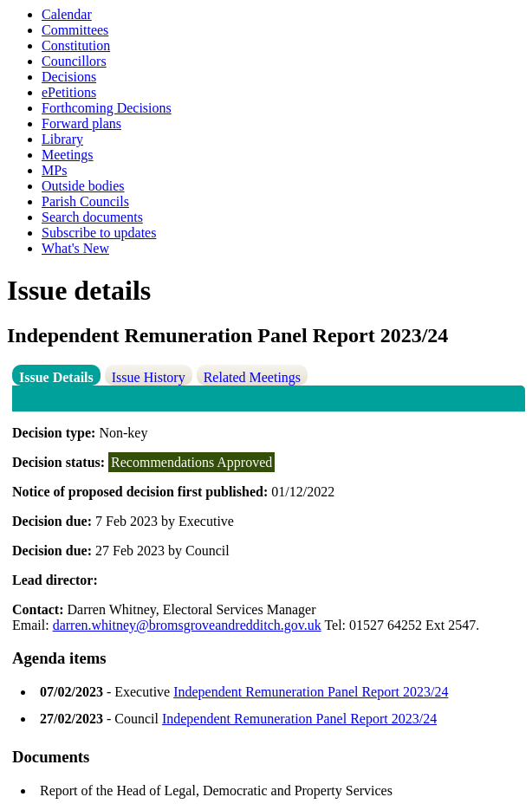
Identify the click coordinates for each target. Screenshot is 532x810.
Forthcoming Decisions (107, 108)
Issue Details (56, 377)
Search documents (92, 217)
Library (62, 139)
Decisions (69, 77)
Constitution (76, 45)
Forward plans (81, 123)
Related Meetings (252, 377)
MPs (54, 170)
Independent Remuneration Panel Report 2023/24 (311, 692)
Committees (75, 30)
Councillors (74, 61)
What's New (75, 248)
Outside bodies (83, 186)
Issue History (149, 377)
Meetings (68, 155)
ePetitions (69, 92)
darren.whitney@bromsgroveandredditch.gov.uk (187, 625)
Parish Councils (85, 201)
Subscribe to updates (99, 233)
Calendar (67, 14)
